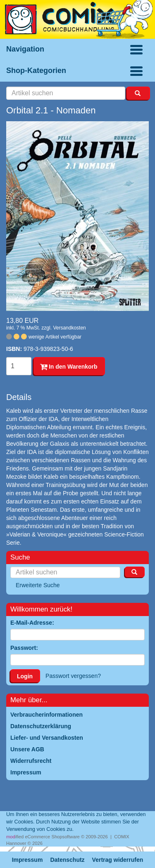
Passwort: (24, 648)
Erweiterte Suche (38, 585)
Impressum (27, 860)
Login (25, 676)
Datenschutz (67, 860)
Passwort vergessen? (73, 676)
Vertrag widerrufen (118, 860)
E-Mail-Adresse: (32, 623)
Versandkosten (69, 328)
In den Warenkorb (69, 367)
